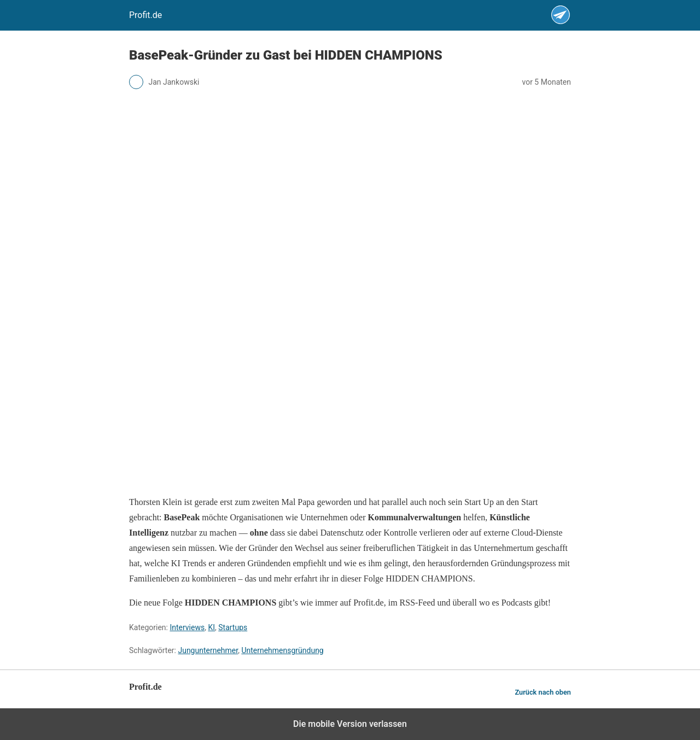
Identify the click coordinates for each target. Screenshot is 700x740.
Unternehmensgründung (282, 650)
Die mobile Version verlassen (350, 724)
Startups (233, 627)
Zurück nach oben (543, 692)
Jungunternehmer (208, 650)
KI (211, 627)
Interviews (187, 627)
